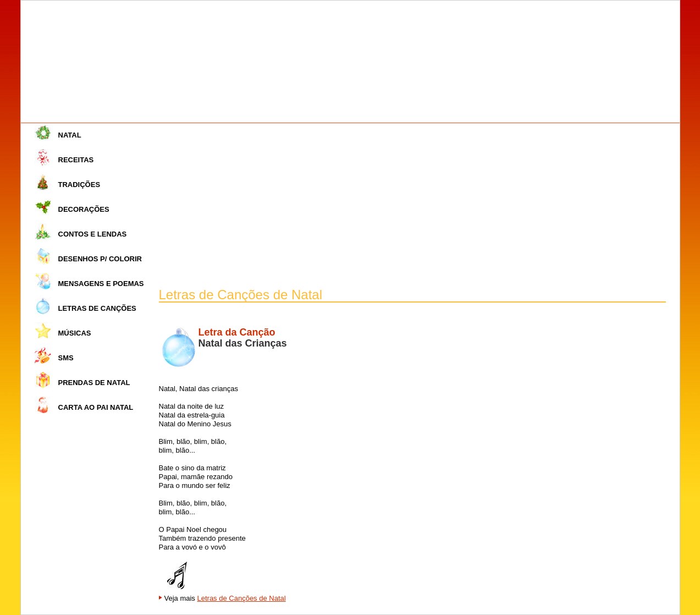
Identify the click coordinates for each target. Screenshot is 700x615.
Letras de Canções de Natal (241, 598)
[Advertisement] (412, 206)
